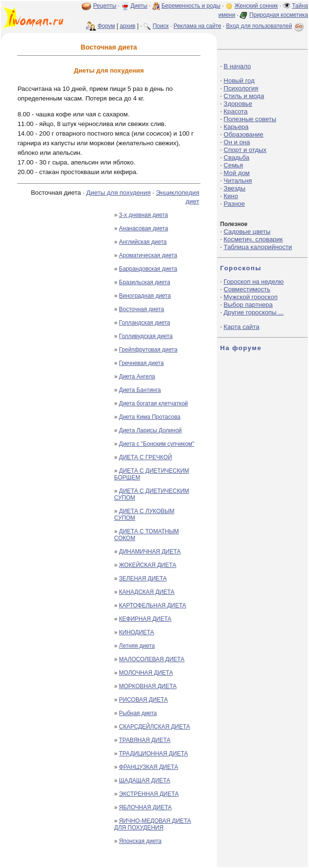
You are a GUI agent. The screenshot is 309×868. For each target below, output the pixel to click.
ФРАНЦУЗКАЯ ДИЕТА (149, 767)
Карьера (236, 127)
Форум (106, 26)
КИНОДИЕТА (137, 632)
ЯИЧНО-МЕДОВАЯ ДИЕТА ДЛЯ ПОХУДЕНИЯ (153, 824)
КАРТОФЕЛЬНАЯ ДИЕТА (153, 605)
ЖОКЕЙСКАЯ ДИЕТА (148, 565)
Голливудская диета (146, 336)
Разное (234, 204)
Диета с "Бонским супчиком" (157, 444)
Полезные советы (250, 119)
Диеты (139, 6)
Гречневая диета (142, 363)
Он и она (237, 142)
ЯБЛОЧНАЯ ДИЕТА (146, 807)
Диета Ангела (137, 377)
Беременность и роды (191, 6)
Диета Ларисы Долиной (151, 430)
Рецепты (105, 6)
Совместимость (247, 289)
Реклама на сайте (198, 26)
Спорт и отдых (245, 150)
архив (127, 26)
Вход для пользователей (266, 26)
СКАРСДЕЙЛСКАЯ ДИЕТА (155, 727)
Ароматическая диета (148, 255)
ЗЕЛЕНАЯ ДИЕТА (143, 579)
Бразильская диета (145, 282)
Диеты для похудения (119, 193)
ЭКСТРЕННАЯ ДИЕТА (149, 794)
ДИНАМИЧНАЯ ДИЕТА (150, 552)
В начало (237, 66)
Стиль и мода (244, 96)
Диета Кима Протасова (150, 417)
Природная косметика (279, 15)
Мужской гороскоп (250, 297)
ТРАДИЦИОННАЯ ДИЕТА (154, 754)
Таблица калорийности (258, 247)
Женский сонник (256, 6)
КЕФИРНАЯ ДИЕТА (145, 619)
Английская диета (143, 242)
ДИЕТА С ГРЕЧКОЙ (146, 457)
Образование (243, 134)
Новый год (239, 81)
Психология (241, 88)
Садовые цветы (247, 232)
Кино (231, 196)
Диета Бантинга (140, 390)
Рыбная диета (138, 713)
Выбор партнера (248, 305)
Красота (235, 111)
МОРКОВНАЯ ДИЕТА (148, 686)
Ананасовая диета (144, 228)
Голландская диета (145, 323)
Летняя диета (137, 646)
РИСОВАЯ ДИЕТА (144, 700)
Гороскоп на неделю (253, 282)
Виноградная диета (145, 296)
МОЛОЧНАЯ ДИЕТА (146, 673)
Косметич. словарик (253, 239)
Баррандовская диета (148, 269)
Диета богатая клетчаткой (154, 403)
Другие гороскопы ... (253, 312)
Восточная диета (142, 309)
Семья (233, 165)
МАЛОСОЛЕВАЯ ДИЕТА (152, 659)
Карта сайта (241, 327)
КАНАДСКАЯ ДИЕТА (147, 592)
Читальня (238, 181)
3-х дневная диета (144, 215)
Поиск (161, 26)
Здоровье (238, 104)
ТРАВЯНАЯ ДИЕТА (145, 740)
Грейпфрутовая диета (148, 350)
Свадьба (236, 157)
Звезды (234, 188)
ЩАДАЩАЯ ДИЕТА (145, 780)
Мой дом (236, 173)
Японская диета (141, 841)
